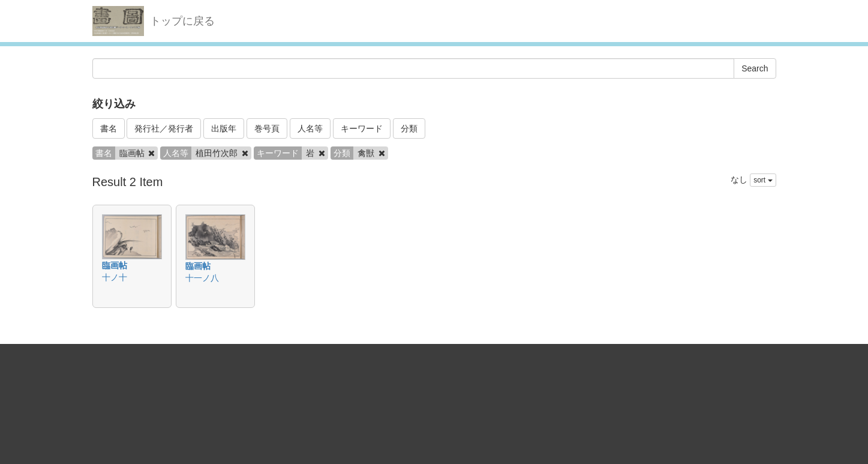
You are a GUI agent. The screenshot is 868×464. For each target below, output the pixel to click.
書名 (109, 128)
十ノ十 (115, 277)
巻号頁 (267, 128)
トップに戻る (182, 21)
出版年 (224, 128)
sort (763, 180)
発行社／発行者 (164, 128)
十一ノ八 (202, 278)
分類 (409, 128)
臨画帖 (115, 265)
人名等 (310, 128)
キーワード (362, 128)
